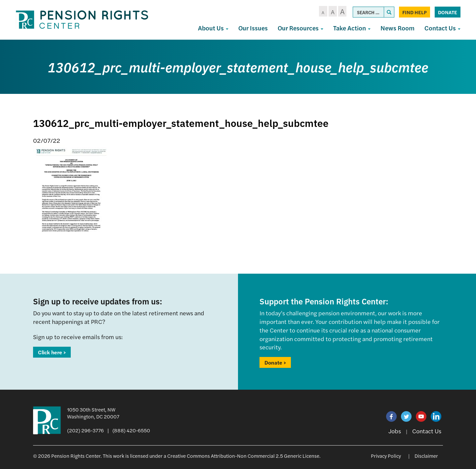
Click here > (52, 352)
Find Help (415, 12)
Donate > (275, 362)
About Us (213, 28)
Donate (448, 12)
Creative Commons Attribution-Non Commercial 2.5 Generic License (243, 456)
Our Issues (253, 28)
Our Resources (300, 28)
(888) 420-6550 (131, 430)
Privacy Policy (386, 456)
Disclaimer (426, 456)
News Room (397, 28)
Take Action (352, 28)
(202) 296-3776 (85, 430)
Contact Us (442, 28)
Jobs (395, 431)
